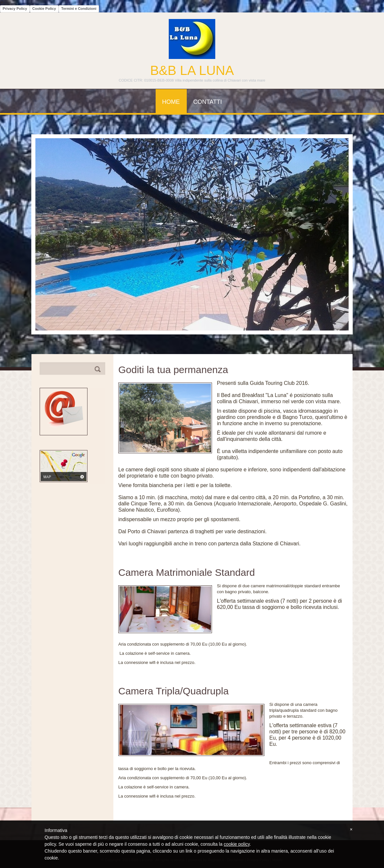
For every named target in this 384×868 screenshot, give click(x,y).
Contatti (208, 102)
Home (171, 102)
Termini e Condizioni (79, 9)
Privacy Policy (15, 9)
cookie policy (237, 844)
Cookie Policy (44, 9)
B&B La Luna (192, 70)
